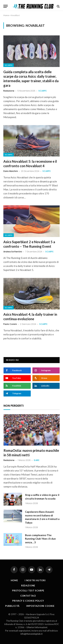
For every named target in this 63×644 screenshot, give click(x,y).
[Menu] (6, 6)
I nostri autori (35, 580)
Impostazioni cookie (40, 606)
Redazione (28, 586)
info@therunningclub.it (32, 634)
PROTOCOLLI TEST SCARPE (28, 591)
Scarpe (9, 65)
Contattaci (28, 596)
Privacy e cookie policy (28, 601)
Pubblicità (12, 606)
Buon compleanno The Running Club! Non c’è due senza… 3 (40, 539)
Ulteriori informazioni (37, 627)
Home (6, 15)
